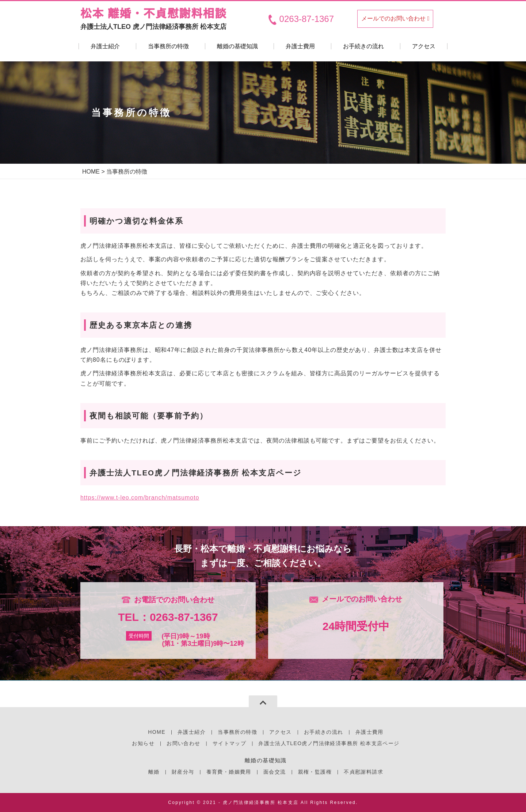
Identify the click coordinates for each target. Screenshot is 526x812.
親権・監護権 (315, 772)
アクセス (424, 46)
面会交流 (275, 772)
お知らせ (143, 743)
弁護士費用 (300, 46)
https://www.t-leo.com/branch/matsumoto (140, 498)
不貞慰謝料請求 (363, 772)
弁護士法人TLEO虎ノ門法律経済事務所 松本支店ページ (329, 743)
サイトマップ (229, 743)
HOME (91, 172)
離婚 (154, 772)
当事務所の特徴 (168, 46)
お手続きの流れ (363, 46)
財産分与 (183, 772)
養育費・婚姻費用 (229, 772)
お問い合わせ (183, 743)
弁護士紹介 (105, 46)
